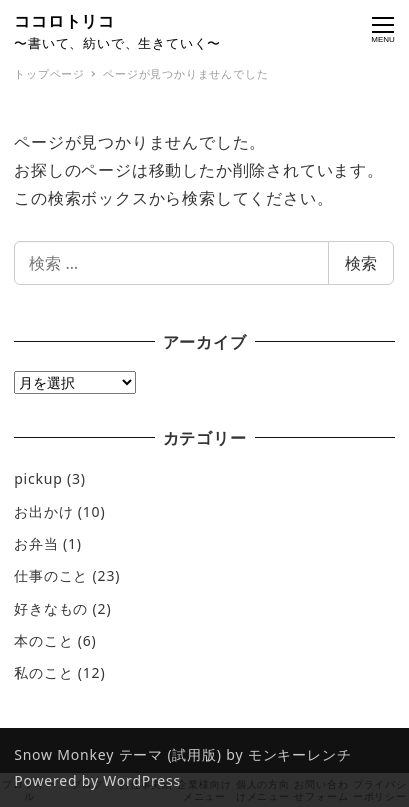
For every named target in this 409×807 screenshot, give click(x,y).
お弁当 (36, 543)
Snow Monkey (64, 754)
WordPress (142, 780)
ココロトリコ (64, 21)
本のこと (43, 640)
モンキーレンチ (300, 754)
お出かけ (43, 511)
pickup (38, 478)
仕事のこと (51, 575)
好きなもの (51, 608)
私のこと (43, 672)
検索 (361, 263)
